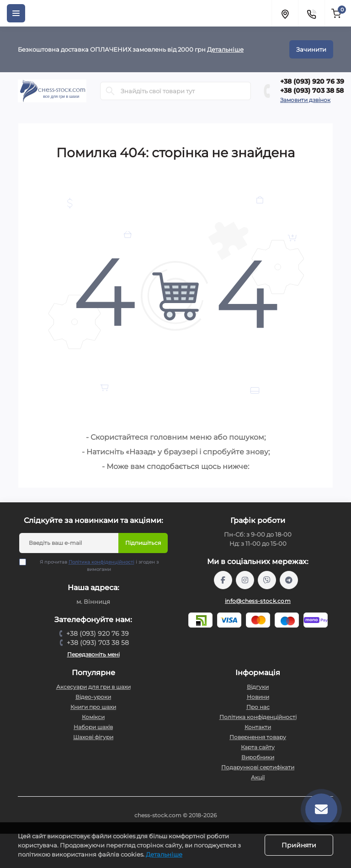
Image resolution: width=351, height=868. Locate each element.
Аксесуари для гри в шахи (93, 687)
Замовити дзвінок (305, 100)
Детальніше (225, 49)
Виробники (258, 757)
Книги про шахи (93, 707)
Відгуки (258, 687)
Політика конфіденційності (101, 562)
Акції (258, 777)
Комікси (93, 717)
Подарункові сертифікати (258, 767)
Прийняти (299, 845)
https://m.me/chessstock (223, 580)
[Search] (110, 91)
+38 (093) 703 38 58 (312, 91)
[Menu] (16, 13)
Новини (258, 697)
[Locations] (285, 13)
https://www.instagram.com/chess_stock (245, 580)
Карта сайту (258, 747)
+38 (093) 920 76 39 (312, 81)
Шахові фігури (93, 737)
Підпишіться (143, 543)
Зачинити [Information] (311, 49)
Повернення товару (258, 737)
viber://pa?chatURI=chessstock (267, 580)
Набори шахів (93, 727)
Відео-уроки (93, 697)
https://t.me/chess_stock (289, 580)
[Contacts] (311, 13)
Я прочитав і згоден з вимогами (95, 565)
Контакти (258, 727)
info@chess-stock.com (258, 601)
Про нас (258, 707)
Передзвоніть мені (93, 654)
